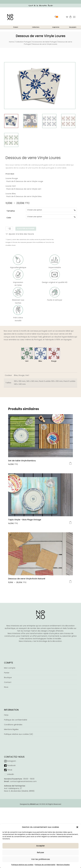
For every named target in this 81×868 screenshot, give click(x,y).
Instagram (12, 813)
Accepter (40, 846)
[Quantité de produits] (9, 229)
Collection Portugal (23, 42)
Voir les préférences (41, 859)
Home (11, 42)
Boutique (8, 730)
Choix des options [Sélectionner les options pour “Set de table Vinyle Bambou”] (70, 463)
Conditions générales (13, 777)
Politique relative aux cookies (22, 865)
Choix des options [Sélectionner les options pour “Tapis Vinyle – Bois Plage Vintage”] (70, 544)
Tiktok (10, 822)
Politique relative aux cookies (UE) (19, 786)
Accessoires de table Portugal (44, 42)
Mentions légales (63, 865)
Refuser (41, 852)
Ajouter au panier (26, 229)
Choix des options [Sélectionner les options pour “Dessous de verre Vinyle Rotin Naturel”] (70, 624)
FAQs (6, 767)
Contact (8, 735)
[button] (77, 827)
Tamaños (11, 211)
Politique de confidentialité (45, 865)
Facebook (11, 818)
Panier (7, 725)
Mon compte (10, 720)
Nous (6, 739)
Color (9, 218)
